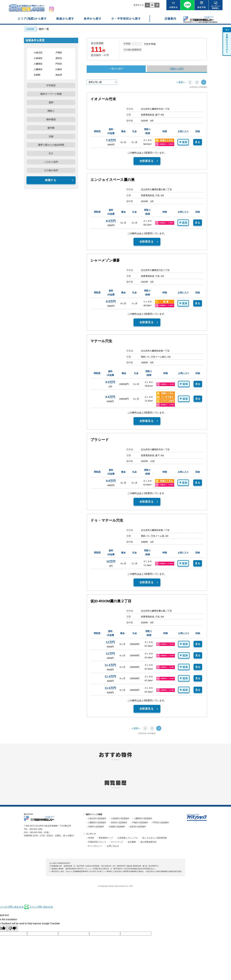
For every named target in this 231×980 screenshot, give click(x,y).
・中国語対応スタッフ (96, 842)
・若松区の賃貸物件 (118, 823)
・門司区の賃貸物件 (160, 823)
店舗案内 (170, 19)
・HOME (90, 838)
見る (198, 142)
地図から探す (177, 69)
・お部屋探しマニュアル (127, 838)
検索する (51, 180)
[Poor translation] (12, 928)
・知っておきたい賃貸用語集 (154, 838)
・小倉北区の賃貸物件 (96, 818)
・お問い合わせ (112, 846)
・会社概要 (131, 842)
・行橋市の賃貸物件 (95, 827)
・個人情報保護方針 (148, 842)
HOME (30, 29)
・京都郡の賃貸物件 (116, 827)
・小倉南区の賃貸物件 (119, 818)
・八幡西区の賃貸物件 (96, 823)
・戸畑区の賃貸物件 (139, 823)
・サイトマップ (116, 842)
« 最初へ (181, 82)
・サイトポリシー (94, 846)
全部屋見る (147, 161)
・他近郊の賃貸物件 (137, 827)
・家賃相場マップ (105, 838)
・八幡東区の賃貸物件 (142, 818)
